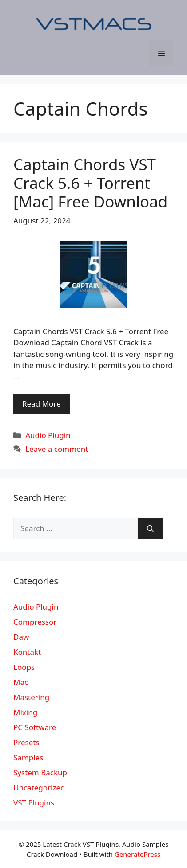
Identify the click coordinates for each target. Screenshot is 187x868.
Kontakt (27, 652)
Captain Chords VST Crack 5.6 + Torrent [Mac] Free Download (90, 183)
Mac (21, 682)
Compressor (35, 622)
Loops (24, 667)
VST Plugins (34, 803)
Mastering (31, 697)
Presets (26, 742)
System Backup (40, 772)
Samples (28, 757)
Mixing (25, 712)
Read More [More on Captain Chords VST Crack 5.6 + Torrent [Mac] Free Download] (42, 404)
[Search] (150, 528)
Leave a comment (57, 449)
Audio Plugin (48, 435)
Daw (21, 637)
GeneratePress (137, 854)
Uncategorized (39, 788)
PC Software (35, 727)
